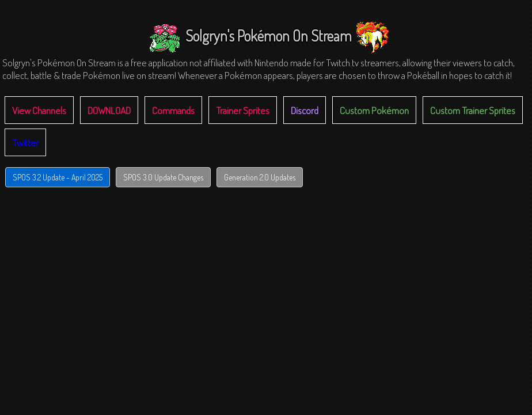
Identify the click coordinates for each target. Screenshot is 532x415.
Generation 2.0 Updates (260, 177)
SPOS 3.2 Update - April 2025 (58, 177)
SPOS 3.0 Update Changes (163, 177)
